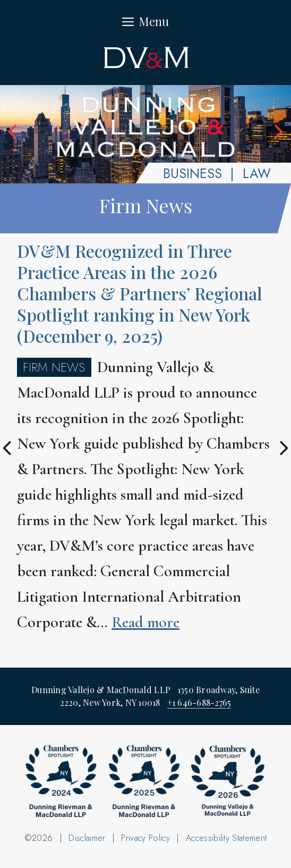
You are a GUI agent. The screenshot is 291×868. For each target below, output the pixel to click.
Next (278, 132)
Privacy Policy (145, 838)
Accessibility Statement (226, 838)
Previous (13, 132)
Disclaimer (87, 838)
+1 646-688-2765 (199, 702)
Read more (145, 622)
